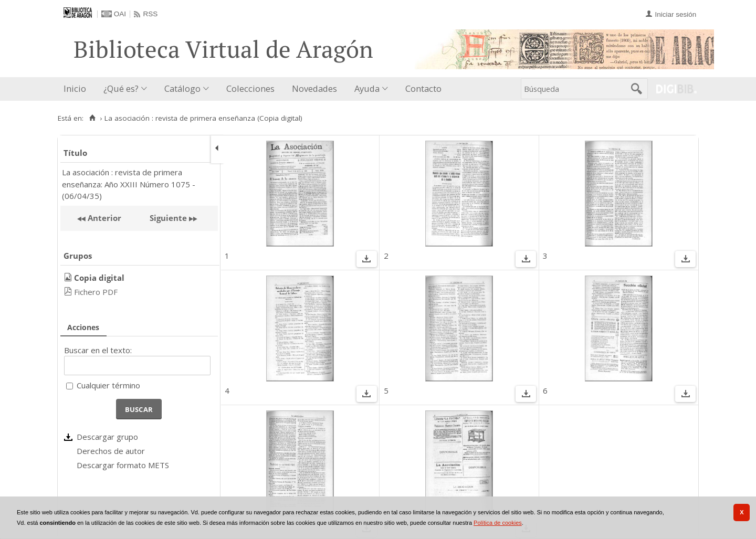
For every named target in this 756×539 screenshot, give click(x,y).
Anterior (103, 218)
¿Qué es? (121, 88)
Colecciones (250, 88)
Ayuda (367, 88)
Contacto (423, 88)
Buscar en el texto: (98, 350)
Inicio (75, 88)
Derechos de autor (111, 451)
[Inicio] (92, 118)
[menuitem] (77, 89)
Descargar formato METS (123, 465)
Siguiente (168, 218)
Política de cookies (498, 523)
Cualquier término (108, 385)
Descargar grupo (107, 437)
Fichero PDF (96, 292)
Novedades (314, 88)
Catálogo (182, 88)
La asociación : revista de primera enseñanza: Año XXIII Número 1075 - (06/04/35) (129, 184)
